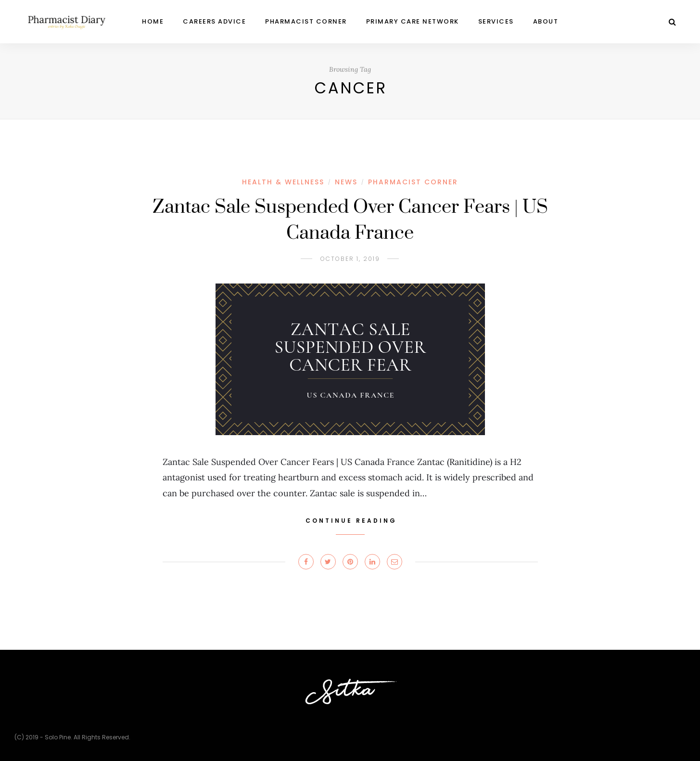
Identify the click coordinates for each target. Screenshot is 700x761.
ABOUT (546, 21)
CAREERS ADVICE (214, 21)
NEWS (346, 182)
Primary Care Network (413, 21)
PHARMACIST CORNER (306, 21)
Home (153, 21)
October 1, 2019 (350, 259)
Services (496, 21)
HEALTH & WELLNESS (283, 182)
